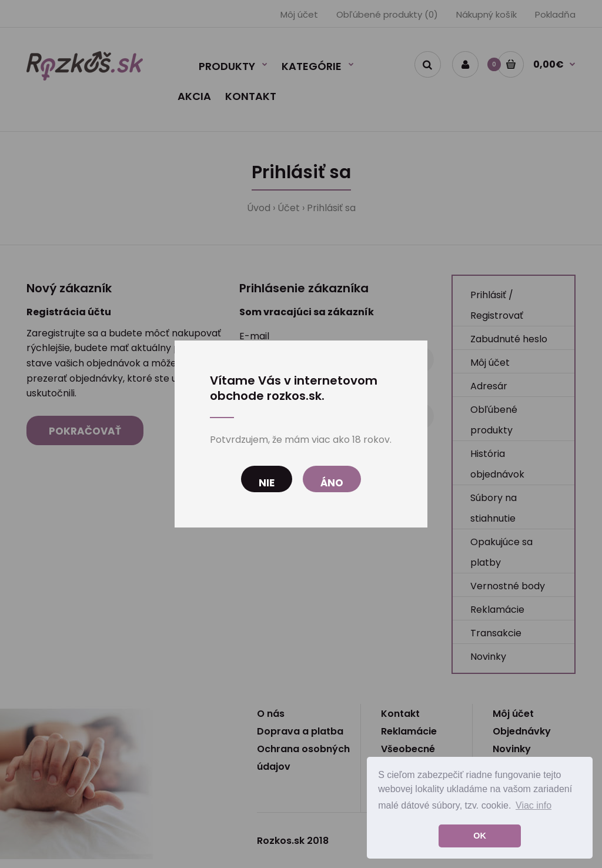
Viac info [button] (534, 805)
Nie (267, 483)
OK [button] (480, 836)
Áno (332, 483)
